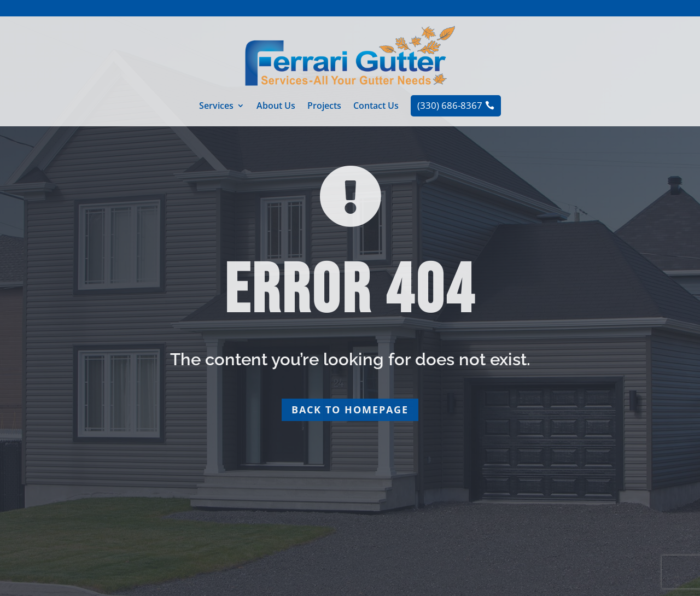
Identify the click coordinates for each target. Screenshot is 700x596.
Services (216, 107)
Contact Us (376, 107)
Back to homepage (350, 410)
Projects (324, 107)
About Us (276, 107)
